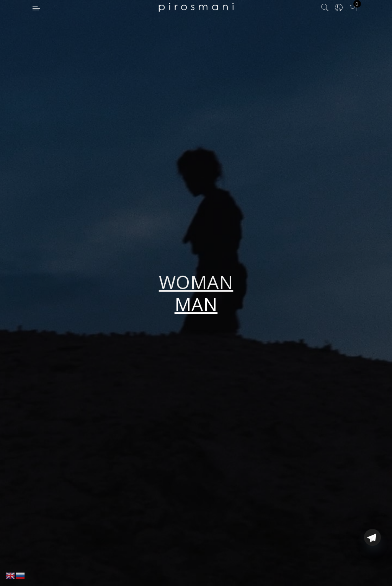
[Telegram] (372, 568)
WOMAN (196, 282)
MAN (196, 304)
